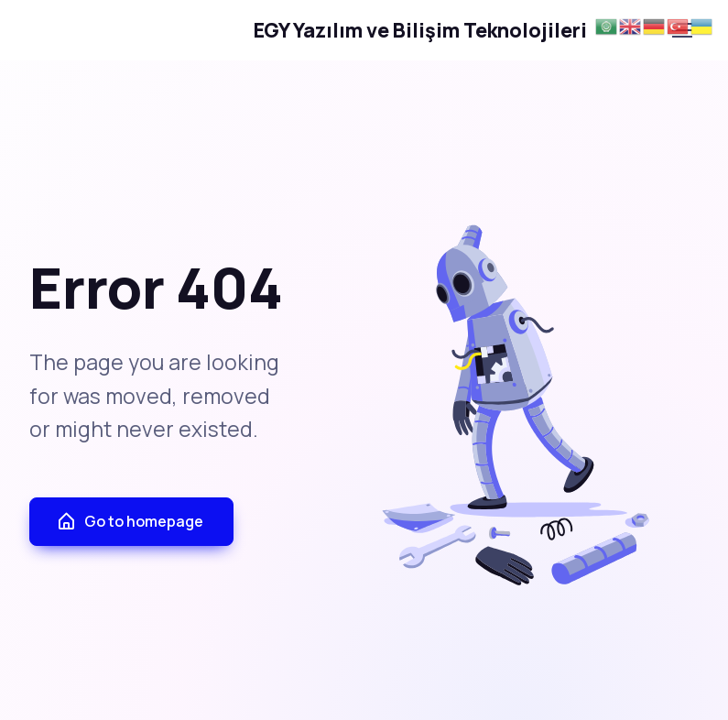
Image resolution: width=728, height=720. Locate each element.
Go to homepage (130, 522)
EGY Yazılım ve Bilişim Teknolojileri (310, 30)
